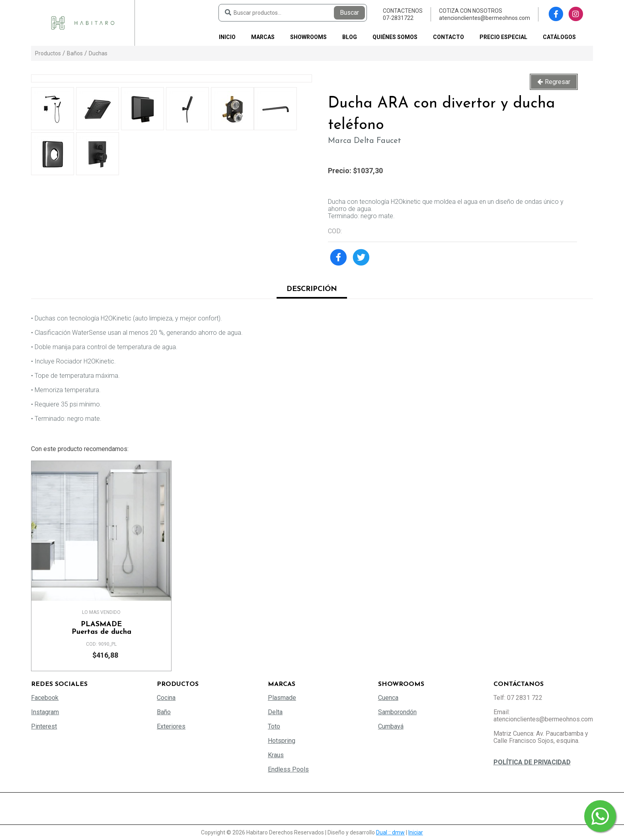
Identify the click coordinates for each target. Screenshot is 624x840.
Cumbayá (391, 726)
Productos (48, 53)
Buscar (349, 13)
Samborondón (397, 712)
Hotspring (282, 741)
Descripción (312, 289)
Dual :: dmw (390, 832)
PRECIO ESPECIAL (503, 37)
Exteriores (171, 726)
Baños (75, 53)
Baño (164, 712)
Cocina (166, 698)
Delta (275, 712)
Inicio (227, 37)
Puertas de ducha (101, 628)
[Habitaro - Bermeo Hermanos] (83, 22)
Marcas (263, 37)
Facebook (45, 698)
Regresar (558, 82)
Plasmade (282, 698)
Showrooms (308, 37)
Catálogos (559, 37)
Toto (274, 726)
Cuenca (388, 698)
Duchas (98, 53)
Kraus (276, 755)
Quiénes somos (395, 37)
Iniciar (416, 832)
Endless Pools (288, 769)
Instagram (45, 712)
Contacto (448, 37)
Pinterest (44, 726)
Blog (350, 37)
